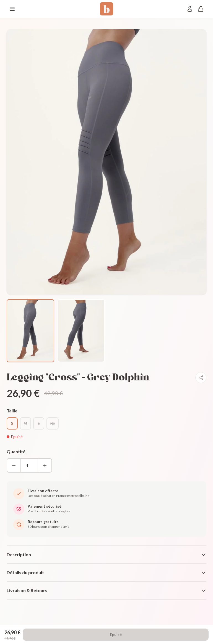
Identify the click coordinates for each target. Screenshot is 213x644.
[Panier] (201, 9)
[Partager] (201, 378)
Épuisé (116, 634)
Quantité (16, 451)
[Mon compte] (190, 9)
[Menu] (12, 9)
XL (53, 423)
